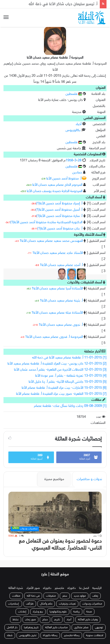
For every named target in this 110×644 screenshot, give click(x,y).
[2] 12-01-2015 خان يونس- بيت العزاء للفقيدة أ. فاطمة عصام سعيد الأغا (57, 364)
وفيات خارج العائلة (88, 620)
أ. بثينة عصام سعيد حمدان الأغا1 (61, 301)
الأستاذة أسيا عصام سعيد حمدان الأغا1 (57, 289)
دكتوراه (72, 588)
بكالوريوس (73, 130)
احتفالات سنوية (95, 635)
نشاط (16, 620)
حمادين (77, 173)
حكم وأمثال (46, 604)
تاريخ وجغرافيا (31, 627)
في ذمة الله (33, 596)
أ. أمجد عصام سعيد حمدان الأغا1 (61, 265)
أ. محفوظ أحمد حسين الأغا (64, 179)
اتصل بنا (84, 588)
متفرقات (51, 596)
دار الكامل (12, 627)
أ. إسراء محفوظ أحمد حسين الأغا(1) (59, 204)
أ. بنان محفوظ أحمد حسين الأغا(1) (60, 229)
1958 (69, 161)
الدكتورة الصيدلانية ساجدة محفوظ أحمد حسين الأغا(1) (46, 222)
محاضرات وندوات (92, 604)
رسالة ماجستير (72, 635)
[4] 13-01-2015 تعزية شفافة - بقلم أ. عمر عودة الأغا (71, 376)
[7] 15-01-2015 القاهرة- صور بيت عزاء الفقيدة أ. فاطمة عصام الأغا (61, 394)
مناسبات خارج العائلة (56, 627)
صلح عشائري (81, 627)
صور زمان (30, 620)
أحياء (79, 124)
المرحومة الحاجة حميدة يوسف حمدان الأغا (55, 191)
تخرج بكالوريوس (28, 635)
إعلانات (22, 612)
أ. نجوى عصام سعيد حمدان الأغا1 (61, 325)
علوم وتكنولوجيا (58, 612)
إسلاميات (14, 604)
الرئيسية (97, 588)
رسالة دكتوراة (50, 635)
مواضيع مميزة (54, 479)
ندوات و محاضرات (89, 479)
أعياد (69, 620)
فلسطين (74, 94)
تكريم (57, 620)
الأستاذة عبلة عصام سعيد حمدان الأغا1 (57, 313)
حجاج (45, 620)
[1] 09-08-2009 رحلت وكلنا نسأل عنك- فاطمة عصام (70, 406)
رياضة (77, 612)
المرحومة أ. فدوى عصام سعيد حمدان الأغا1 (54, 337)
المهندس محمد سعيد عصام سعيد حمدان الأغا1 (51, 241)
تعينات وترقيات (67, 604)
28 (80, 161)
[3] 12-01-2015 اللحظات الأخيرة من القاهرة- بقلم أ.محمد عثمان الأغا (60, 370)
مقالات (16, 596)
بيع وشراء (38, 612)
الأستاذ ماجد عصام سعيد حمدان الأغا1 (58, 253)
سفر (65, 596)
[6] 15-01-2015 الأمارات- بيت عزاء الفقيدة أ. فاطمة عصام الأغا (64, 388)
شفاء (10, 635)
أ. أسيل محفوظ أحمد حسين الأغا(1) (59, 210)
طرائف (30, 604)
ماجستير (59, 588)
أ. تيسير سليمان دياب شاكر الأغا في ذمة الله (63, 4)
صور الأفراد (33, 588)
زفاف (95, 596)
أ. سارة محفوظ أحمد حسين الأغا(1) (59, 216)
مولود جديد (80, 596)
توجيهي (99, 627)
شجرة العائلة (16, 588)
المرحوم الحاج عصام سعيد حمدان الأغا (57, 185)
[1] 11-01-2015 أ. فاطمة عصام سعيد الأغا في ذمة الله (69, 358)
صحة (89, 612)
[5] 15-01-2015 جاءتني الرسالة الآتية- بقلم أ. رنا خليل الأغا (68, 382)
